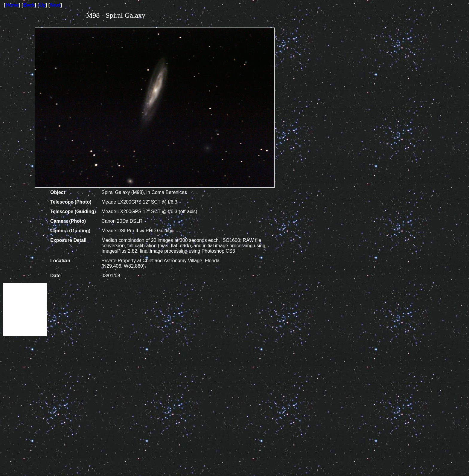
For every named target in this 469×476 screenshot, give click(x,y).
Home (12, 5)
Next (55, 5)
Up (42, 5)
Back (29, 5)
